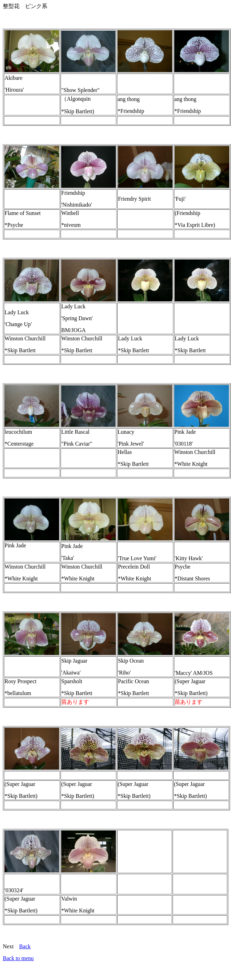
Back (25, 946)
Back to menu (18, 958)
